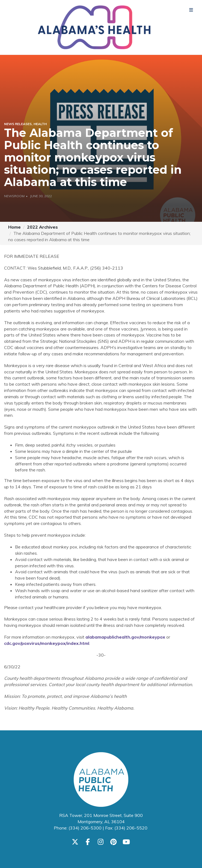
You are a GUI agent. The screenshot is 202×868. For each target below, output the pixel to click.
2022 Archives (42, 227)
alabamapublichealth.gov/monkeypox (125, 637)
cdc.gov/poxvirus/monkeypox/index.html (47, 643)
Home (14, 227)
